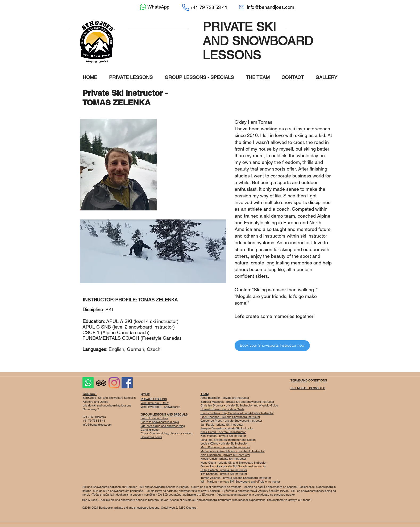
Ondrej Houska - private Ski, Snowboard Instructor (233, 466)
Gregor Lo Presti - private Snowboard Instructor (231, 421)
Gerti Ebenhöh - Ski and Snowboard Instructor (230, 417)
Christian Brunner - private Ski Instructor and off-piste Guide (239, 405)
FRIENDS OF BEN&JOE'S (308, 388)
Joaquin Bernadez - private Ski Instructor (227, 428)
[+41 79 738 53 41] (204, 7)
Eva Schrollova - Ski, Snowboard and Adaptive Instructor (237, 413)
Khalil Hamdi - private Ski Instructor (223, 432)
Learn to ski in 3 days (155, 418)
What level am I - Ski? (155, 403)
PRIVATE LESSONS (154, 399)
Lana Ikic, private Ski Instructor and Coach (228, 440)
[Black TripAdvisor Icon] (101, 383)
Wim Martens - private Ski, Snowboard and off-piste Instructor (240, 482)
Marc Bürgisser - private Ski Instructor (225, 447)
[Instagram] (114, 383)
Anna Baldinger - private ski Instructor (225, 398)
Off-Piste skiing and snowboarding (163, 426)
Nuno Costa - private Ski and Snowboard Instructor (234, 463)
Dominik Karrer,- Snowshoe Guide (223, 409)
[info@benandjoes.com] (267, 7)
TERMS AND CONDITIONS (309, 380)
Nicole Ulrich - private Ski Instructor (223, 459)
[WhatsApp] (154, 7)
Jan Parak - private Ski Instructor (222, 425)
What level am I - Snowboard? (160, 407)
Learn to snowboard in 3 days (160, 422)
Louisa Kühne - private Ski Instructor (224, 443)
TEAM (205, 394)
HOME (145, 395)
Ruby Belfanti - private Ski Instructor (224, 470)
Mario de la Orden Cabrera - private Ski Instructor (233, 451)
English (184, 487)
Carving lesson (150, 430)
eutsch (133, 487)
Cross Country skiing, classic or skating (167, 433)
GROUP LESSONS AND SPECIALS (164, 414)
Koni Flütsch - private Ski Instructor (223, 436)
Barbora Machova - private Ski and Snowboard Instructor (237, 402)
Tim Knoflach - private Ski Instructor (224, 474)
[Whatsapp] (88, 383)
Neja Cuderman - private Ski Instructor (225, 455)
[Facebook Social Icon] (127, 383)
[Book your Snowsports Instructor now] (272, 346)
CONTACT (90, 394)
